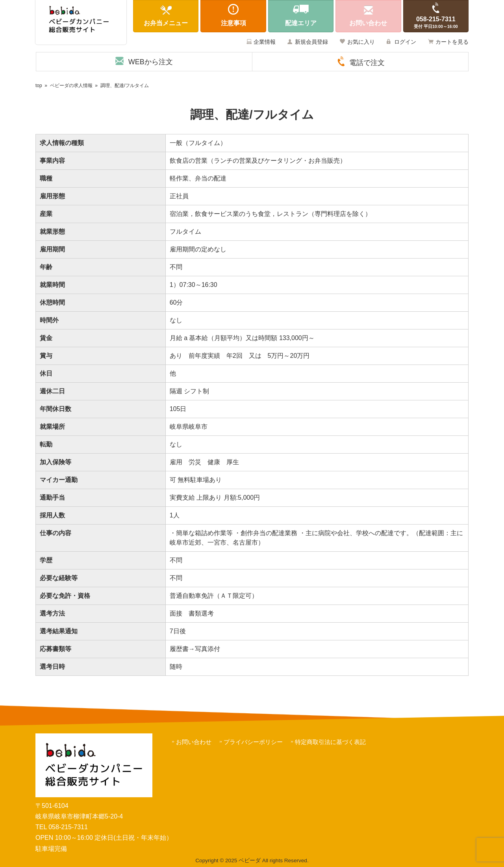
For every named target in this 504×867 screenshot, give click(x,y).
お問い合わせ (194, 742)
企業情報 (265, 42)
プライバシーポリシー (253, 742)
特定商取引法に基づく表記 (330, 742)
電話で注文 (367, 63)
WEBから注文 (151, 62)
